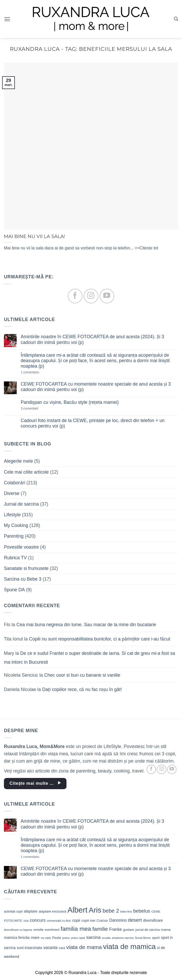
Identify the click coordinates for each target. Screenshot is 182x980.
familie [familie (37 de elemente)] (100, 929)
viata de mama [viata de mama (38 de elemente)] (84, 947)
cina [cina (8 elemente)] (26, 921)
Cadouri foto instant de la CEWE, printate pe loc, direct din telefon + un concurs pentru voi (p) (93, 423)
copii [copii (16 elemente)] (76, 920)
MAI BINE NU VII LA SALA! (35, 236)
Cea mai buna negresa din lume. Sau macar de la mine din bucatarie (86, 625)
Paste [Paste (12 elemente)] (57, 938)
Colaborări (14, 483)
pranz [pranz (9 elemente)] (66, 938)
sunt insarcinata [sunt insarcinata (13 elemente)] (29, 948)
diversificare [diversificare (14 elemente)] (153, 920)
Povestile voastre (21, 547)
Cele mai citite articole (26, 472)
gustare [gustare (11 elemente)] (129, 930)
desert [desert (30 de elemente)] (135, 920)
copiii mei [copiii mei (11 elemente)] (88, 921)
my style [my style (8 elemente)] (46, 938)
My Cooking (16, 525)
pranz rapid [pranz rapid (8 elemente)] (78, 938)
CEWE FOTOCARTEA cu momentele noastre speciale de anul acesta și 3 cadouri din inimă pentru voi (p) (96, 387)
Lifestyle (12, 515)
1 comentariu (38, 372)
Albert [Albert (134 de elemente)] (78, 910)
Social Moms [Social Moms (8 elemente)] (143, 938)
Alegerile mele (18, 461)
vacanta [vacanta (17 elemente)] (50, 948)
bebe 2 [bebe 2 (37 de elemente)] (111, 911)
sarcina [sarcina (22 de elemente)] (93, 937)
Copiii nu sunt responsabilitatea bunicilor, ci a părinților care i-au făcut (99, 639)
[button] (7, 19)
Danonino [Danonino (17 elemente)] (118, 920)
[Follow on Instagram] (91, 296)
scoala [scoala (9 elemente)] (106, 938)
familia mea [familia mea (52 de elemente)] (76, 929)
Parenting (14, 536)
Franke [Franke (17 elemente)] (116, 929)
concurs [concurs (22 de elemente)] (38, 920)
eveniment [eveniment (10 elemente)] (52, 930)
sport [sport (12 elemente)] (156, 938)
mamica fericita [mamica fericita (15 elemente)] (17, 938)
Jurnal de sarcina (21, 504)
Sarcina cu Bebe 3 (23, 579)
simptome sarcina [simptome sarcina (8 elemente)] (123, 938)
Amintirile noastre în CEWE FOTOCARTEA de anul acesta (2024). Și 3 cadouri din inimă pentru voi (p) (92, 339)
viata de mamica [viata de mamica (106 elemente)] (129, 947)
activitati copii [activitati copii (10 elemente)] (13, 912)
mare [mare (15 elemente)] (35, 938)
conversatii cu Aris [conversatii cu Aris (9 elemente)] (59, 921)
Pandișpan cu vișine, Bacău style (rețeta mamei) (70, 402)
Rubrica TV (15, 558)
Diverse (12, 493)
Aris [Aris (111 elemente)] (95, 910)
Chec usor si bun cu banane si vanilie (82, 675)
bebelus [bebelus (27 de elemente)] (142, 911)
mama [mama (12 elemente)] (166, 930)
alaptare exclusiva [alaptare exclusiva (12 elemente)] (52, 911)
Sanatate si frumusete (26, 568)
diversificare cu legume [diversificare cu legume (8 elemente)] (18, 930)
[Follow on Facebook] (75, 296)
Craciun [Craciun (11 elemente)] (102, 921)
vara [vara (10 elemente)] (62, 948)
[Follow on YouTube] (107, 296)
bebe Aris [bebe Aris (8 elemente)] (126, 912)
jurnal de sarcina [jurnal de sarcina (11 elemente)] (147, 930)
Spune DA (14, 590)
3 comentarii (38, 409)
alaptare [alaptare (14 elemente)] (31, 911)
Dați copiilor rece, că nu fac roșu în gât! (82, 689)
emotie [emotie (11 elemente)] (39, 930)
